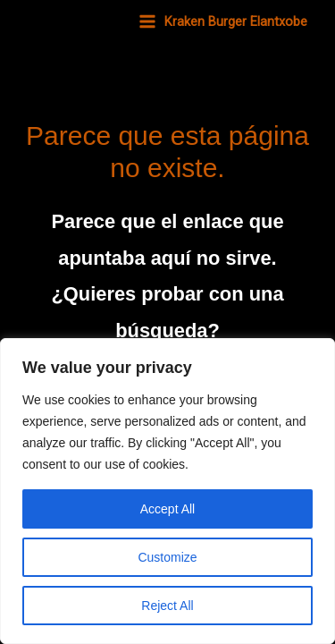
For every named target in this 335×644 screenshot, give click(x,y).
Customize (167, 557)
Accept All (167, 509)
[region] (167, 491)
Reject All (167, 606)
